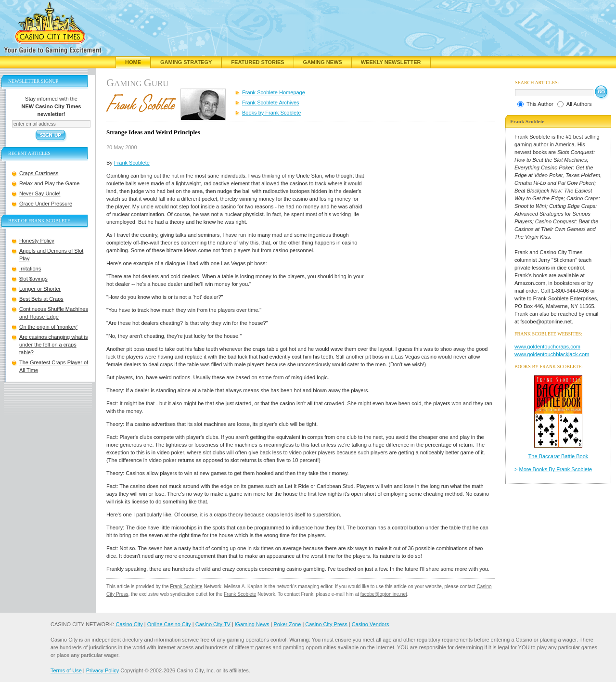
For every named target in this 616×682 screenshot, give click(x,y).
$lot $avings (33, 279)
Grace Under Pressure (46, 204)
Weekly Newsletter (391, 62)
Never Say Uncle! (40, 193)
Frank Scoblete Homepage (274, 92)
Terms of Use (66, 670)
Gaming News (323, 62)
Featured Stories (257, 62)
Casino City (129, 624)
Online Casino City (169, 624)
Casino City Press (326, 624)
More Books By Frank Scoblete (556, 469)
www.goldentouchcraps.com (547, 347)
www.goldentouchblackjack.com (552, 354)
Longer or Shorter (40, 289)
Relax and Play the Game (49, 183)
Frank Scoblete (132, 163)
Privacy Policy (103, 670)
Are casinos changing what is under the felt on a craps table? (53, 345)
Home (133, 62)
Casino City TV (213, 624)
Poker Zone (287, 624)
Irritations (30, 269)
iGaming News (252, 624)
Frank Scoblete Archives (271, 103)
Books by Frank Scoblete (271, 113)
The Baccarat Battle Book (558, 456)
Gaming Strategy (186, 62)
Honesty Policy (37, 241)
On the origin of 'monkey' (48, 327)
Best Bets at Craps (41, 299)
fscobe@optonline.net (384, 594)
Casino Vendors (371, 624)
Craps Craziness (39, 173)
